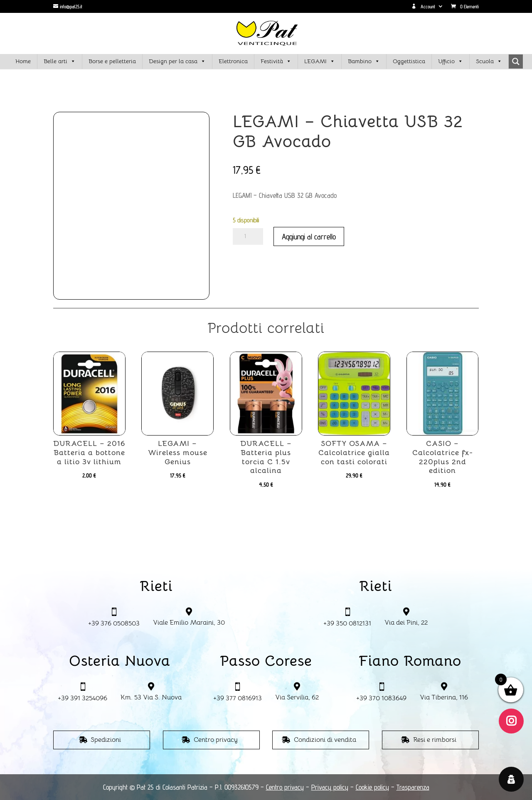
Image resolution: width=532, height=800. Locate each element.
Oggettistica (409, 61)
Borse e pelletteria (112, 61)
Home (23, 61)
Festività (276, 62)
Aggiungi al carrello (309, 236)
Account (423, 7)
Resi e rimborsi (435, 740)
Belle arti (60, 62)
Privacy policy (330, 787)
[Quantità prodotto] (248, 236)
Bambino (364, 62)
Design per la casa (177, 62)
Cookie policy (372, 787)
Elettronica (233, 61)
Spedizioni (106, 740)
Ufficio (451, 62)
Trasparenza (413, 787)
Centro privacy (216, 740)
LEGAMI (320, 62)
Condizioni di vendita (325, 740)
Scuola (489, 62)
